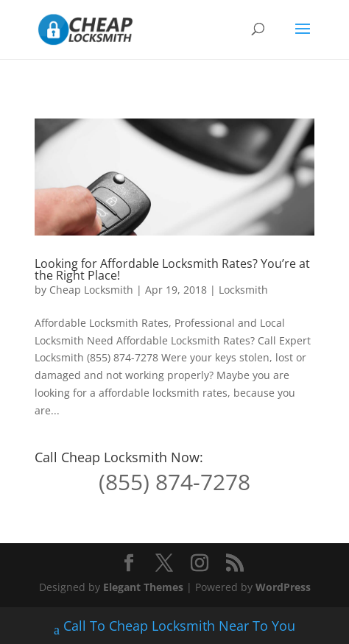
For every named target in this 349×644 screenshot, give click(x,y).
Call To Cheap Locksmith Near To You (174, 627)
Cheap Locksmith (91, 290)
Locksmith (243, 290)
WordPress (283, 587)
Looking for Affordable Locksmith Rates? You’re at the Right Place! (172, 269)
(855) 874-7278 (174, 482)
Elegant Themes (143, 587)
